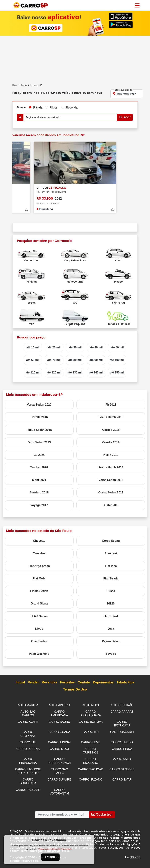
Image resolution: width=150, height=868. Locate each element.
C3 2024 (39, 455)
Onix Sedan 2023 (39, 442)
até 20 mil (54, 347)
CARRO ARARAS (122, 711)
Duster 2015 (111, 505)
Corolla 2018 (111, 430)
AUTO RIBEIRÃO (122, 705)
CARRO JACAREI (122, 731)
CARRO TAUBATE (28, 787)
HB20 (111, 603)
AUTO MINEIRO (59, 705)
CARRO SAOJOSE (122, 767)
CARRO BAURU (59, 721)
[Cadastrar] (102, 811)
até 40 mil (96, 347)
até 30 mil (75, 347)
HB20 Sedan (39, 616)
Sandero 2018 (39, 492)
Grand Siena (39, 603)
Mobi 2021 (39, 480)
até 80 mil (75, 360)
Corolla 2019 (111, 442)
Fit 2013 (111, 405)
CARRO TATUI (122, 777)
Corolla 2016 (39, 417)
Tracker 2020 (39, 467)
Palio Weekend (39, 654)
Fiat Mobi (39, 578)
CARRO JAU (28, 741)
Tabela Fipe (125, 683)
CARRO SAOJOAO (91, 767)
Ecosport (111, 553)
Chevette (39, 541)
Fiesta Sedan (39, 591)
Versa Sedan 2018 (111, 480)
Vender (33, 683)
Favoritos (67, 683)
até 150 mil (117, 372)
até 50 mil (117, 347)
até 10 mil (33, 347)
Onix (111, 629)
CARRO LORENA (28, 747)
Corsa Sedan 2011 (111, 492)
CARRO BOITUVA (91, 721)
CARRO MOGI (59, 747)
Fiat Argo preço (39, 566)
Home (15, 85)
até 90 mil (96, 360)
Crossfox (39, 553)
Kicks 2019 (111, 455)
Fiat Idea (111, 566)
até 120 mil (54, 372)
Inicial (20, 683)
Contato (84, 683)
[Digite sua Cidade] (127, 94)
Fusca (111, 591)
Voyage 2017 (39, 505)
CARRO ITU (91, 731)
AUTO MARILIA (28, 705)
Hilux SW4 (111, 616)
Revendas (49, 683)
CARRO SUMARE (59, 777)
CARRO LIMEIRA (122, 741)
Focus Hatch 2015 (111, 417)
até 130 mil (75, 372)
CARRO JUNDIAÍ (59, 741)
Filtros (54, 108)
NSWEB (135, 854)
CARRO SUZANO (91, 777)
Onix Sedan (39, 641)
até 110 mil (33, 372)
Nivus (39, 629)
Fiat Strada (111, 578)
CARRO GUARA (59, 731)
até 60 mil (33, 360)
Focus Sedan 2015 (39, 430)
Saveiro (111, 654)
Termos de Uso (75, 690)
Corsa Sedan (111, 541)
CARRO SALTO (122, 757)
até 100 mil (117, 360)
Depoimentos (103, 683)
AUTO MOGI (91, 705)
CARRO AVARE (28, 721)
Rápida (38, 108)
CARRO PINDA (122, 747)
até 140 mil (96, 372)
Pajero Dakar (111, 641)
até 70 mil (54, 360)
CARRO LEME (91, 741)
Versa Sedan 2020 (39, 405)
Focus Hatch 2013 (111, 467)
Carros (24, 85)
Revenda (72, 108)
